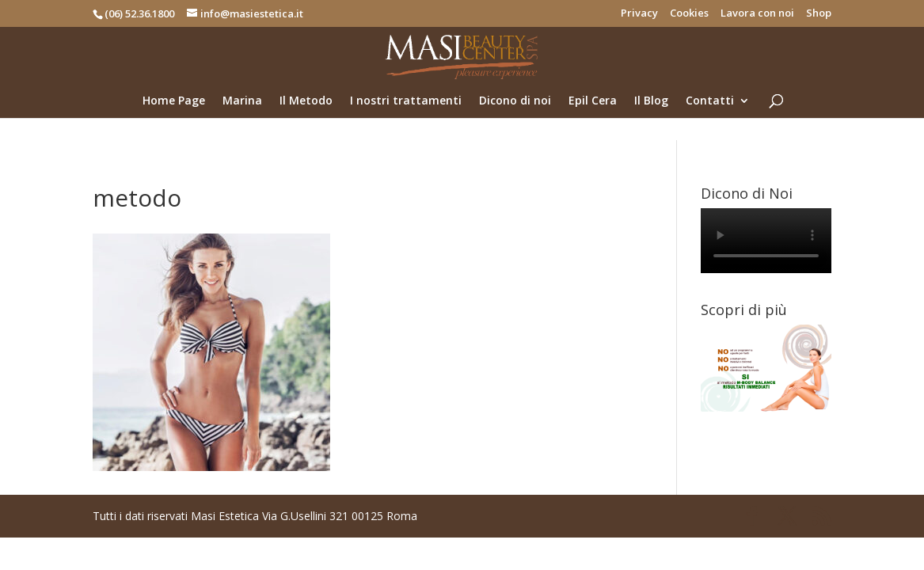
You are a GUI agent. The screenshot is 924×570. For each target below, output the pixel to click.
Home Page (174, 101)
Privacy (639, 14)
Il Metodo (306, 101)
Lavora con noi (757, 14)
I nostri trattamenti (406, 101)
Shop (819, 14)
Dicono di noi (515, 101)
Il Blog (651, 101)
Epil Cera (593, 101)
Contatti (710, 101)
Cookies (689, 14)
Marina (242, 101)
